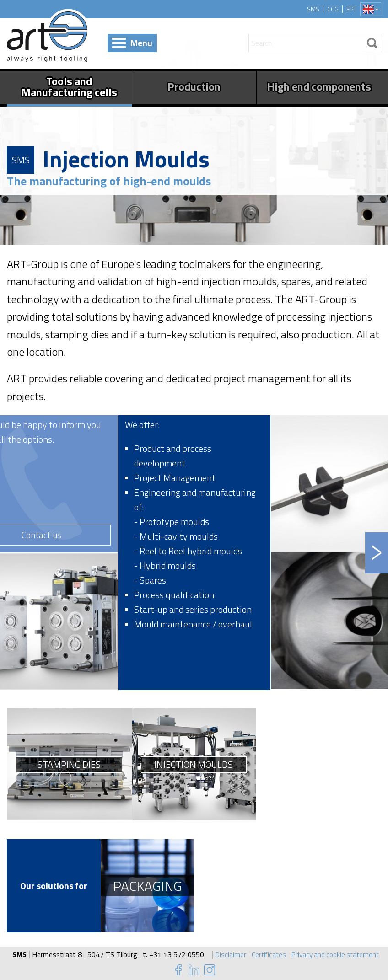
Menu (141, 43)
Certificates (267, 954)
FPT (351, 9)
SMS (313, 9)
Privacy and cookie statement (336, 954)
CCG (333, 9)
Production (194, 86)
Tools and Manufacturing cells (69, 86)
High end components (319, 86)
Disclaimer (229, 954)
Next (377, 553)
